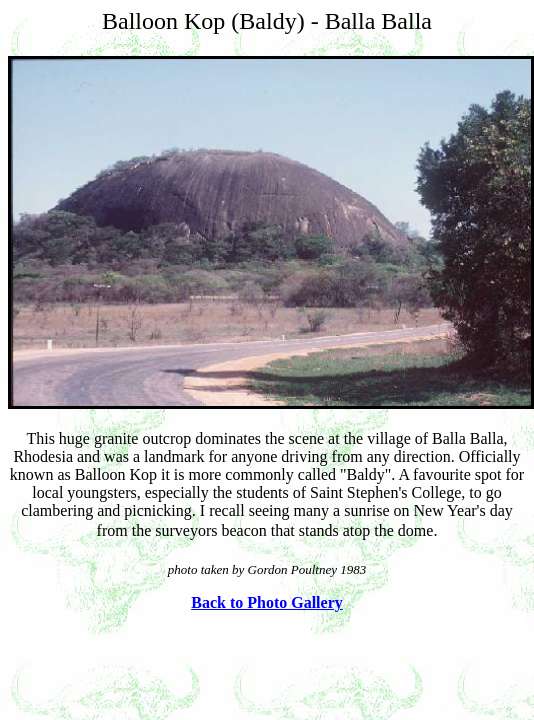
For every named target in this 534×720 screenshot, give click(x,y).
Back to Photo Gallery (267, 602)
